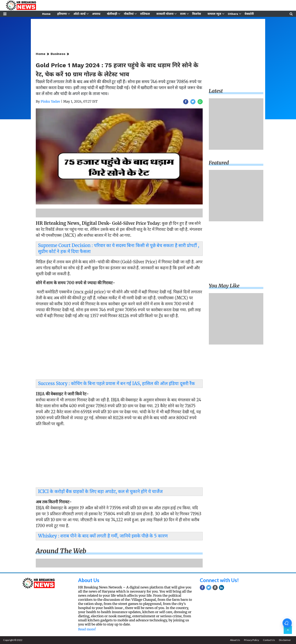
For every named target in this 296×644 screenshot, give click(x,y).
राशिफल (145, 14)
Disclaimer (285, 640)
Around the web (61, 551)
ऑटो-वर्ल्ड (79, 14)
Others (233, 14)
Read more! (87, 629)
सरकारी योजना (165, 14)
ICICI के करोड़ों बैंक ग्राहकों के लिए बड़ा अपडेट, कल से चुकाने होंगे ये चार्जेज (100, 491)
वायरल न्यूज (214, 14)
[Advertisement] (119, 350)
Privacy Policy (251, 640)
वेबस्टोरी (249, 14)
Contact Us (269, 640)
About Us (89, 580)
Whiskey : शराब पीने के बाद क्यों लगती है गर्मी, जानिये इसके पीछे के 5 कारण (103, 536)
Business (58, 54)
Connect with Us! (219, 580)
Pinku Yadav (50, 101)
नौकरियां (129, 14)
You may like (224, 286)
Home (46, 14)
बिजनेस (197, 14)
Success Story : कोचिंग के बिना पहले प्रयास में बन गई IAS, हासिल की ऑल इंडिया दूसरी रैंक (116, 383)
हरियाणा (62, 14)
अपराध (96, 14)
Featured (219, 163)
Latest (216, 91)
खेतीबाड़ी (112, 14)
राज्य (183, 14)
